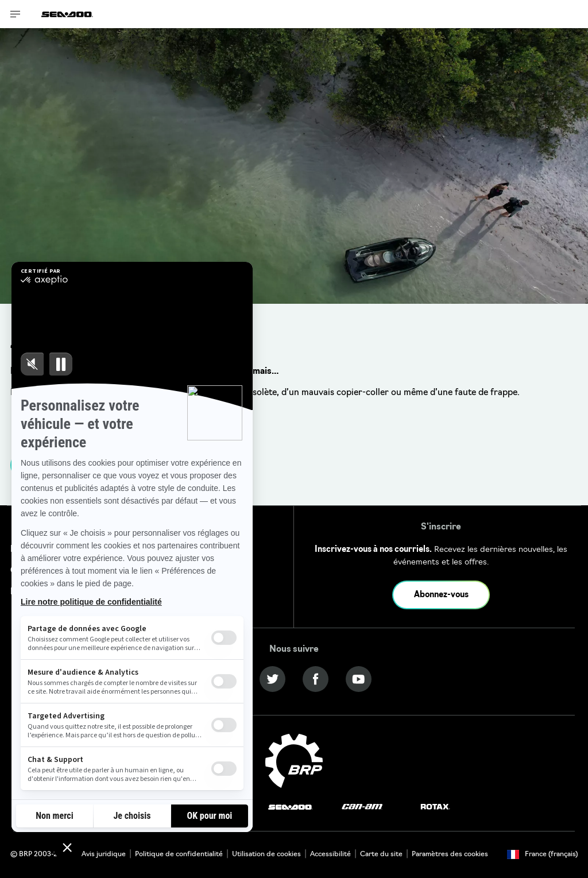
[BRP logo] (294, 761)
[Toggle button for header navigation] (16, 14)
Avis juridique (104, 854)
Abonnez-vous (441, 595)
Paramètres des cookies (450, 854)
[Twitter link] (272, 679)
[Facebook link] (316, 679)
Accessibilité (330, 854)
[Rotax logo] (435, 807)
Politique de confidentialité (179, 854)
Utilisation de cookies (266, 854)
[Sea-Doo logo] (67, 14)
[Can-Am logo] (362, 807)
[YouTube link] (359, 679)
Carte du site (381, 854)
